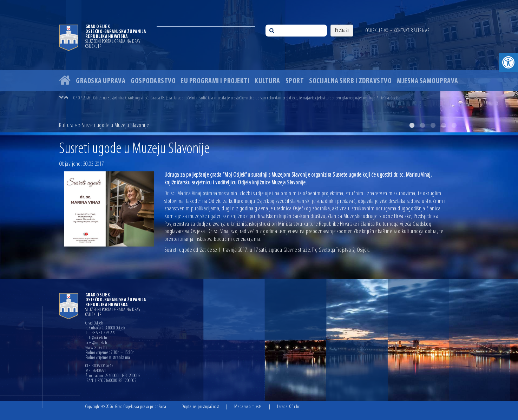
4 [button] (444, 125)
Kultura (267, 81)
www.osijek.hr (96, 348)
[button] (508, 62)
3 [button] (433, 125)
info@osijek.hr (97, 338)
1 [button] (412, 125)
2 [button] (422, 125)
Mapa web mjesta (248, 407)
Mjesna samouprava (428, 81)
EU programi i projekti (215, 81)
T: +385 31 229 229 (101, 333)
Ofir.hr (295, 407)
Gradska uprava (101, 81)
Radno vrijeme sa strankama (108, 358)
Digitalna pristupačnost (200, 407)
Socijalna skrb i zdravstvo (350, 81)
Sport (295, 81)
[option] (259, 66)
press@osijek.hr (97, 343)
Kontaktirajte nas (412, 31)
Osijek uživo (377, 31)
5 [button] (454, 125)
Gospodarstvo (153, 81)
